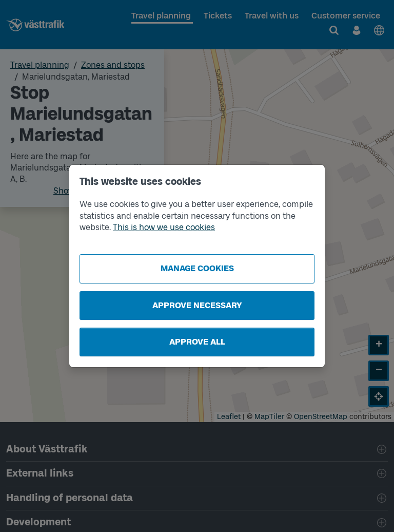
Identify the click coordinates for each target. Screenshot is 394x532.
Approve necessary (197, 305)
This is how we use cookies (164, 227)
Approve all (197, 342)
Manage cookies (197, 268)
